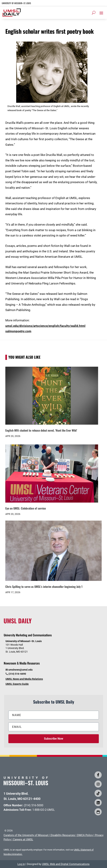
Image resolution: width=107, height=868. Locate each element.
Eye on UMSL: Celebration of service (26, 508)
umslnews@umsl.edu (20, 670)
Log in (21, 864)
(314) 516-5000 (34, 805)
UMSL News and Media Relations (24, 679)
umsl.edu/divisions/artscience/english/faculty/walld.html (45, 326)
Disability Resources (63, 835)
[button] (101, 13)
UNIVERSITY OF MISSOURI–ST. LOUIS (16, 3)
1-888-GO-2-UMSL (44, 810)
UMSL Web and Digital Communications (66, 864)
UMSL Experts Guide (17, 684)
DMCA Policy (85, 835)
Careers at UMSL (23, 839)
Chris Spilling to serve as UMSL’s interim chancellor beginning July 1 (44, 587)
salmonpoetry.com (18, 331)
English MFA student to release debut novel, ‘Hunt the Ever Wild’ (41, 430)
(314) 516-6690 (17, 674)
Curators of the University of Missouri (26, 835)
